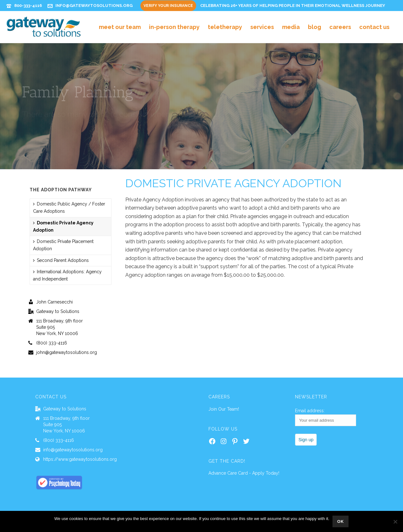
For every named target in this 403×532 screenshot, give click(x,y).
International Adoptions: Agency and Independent (67, 275)
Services (262, 27)
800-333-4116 (28, 6)
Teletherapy (225, 27)
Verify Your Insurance (168, 6)
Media (291, 27)
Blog (315, 27)
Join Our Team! (224, 409)
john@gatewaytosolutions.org (67, 352)
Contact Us (374, 27)
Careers (340, 27)
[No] (395, 522)
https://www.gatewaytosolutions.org (80, 459)
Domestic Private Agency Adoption (63, 226)
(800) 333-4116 (52, 343)
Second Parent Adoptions (61, 260)
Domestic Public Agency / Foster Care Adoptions (69, 208)
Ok (341, 521)
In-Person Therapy (174, 27)
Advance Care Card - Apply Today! (244, 473)
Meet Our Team (120, 27)
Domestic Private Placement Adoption (63, 245)
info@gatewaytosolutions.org (94, 6)
